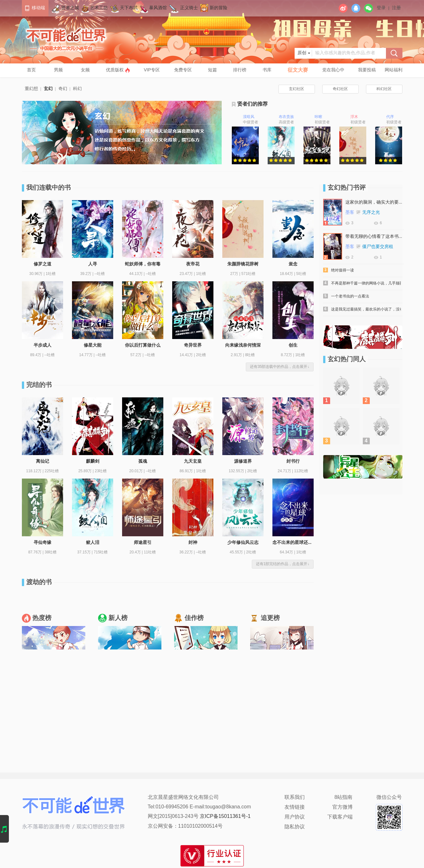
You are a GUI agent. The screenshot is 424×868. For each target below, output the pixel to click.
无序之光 (371, 213)
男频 (58, 70)
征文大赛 (298, 70)
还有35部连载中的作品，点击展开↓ (280, 367)
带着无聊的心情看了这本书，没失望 (374, 237)
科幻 (77, 89)
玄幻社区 (297, 89)
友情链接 (295, 807)
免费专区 (183, 70)
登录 (381, 8)
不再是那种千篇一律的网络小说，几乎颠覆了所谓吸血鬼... (366, 283)
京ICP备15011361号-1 (225, 816)
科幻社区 (384, 89)
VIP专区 (152, 70)
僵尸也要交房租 (378, 247)
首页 (31, 70)
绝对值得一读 (342, 270)
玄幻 (48, 89)
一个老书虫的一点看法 (350, 296)
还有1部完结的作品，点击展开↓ (283, 564)
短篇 (212, 70)
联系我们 (295, 797)
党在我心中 (333, 70)
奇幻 (63, 89)
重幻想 (31, 89)
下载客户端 (340, 817)
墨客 (350, 213)
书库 (267, 70)
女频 (85, 70)
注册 (396, 8)
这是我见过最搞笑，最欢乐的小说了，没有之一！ (366, 309)
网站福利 (394, 70)
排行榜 (240, 70)
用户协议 (295, 817)
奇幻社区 (340, 89)
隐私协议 (295, 827)
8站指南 (344, 797)
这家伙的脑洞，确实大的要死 (374, 202)
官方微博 (342, 807)
